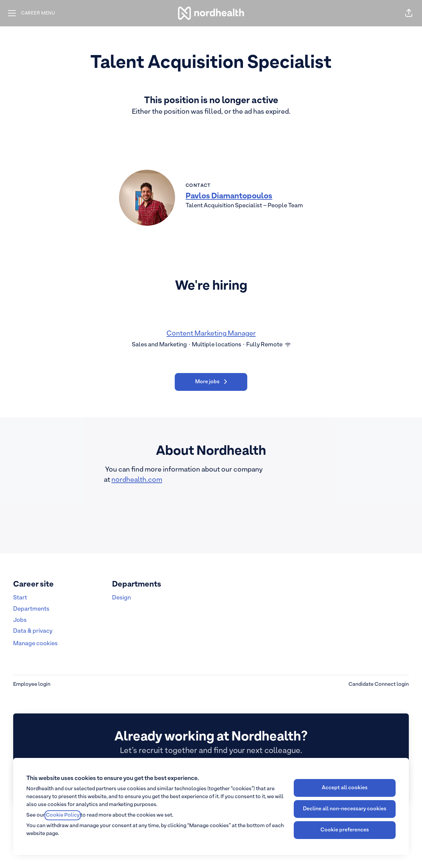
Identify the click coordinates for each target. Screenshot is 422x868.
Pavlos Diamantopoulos (229, 196)
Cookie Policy (63, 815)
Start (20, 598)
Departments (31, 609)
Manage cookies (35, 644)
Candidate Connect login (379, 684)
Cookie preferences (345, 830)
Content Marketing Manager (211, 334)
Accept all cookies (345, 788)
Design (121, 598)
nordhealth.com (137, 480)
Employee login (32, 684)
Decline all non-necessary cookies (345, 809)
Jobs (20, 620)
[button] (409, 13)
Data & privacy (33, 631)
